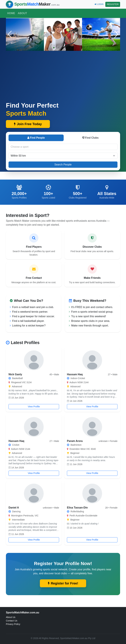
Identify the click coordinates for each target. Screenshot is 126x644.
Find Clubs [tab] (91, 138)
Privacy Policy (13, 624)
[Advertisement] (63, 77)
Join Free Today (28, 124)
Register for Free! (63, 583)
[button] (116, 34)
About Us (11, 617)
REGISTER (113, 4)
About (22, 13)
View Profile (34, 407)
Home (11, 13)
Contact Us (12, 621)
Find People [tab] (36, 138)
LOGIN (99, 4)
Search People (63, 165)
